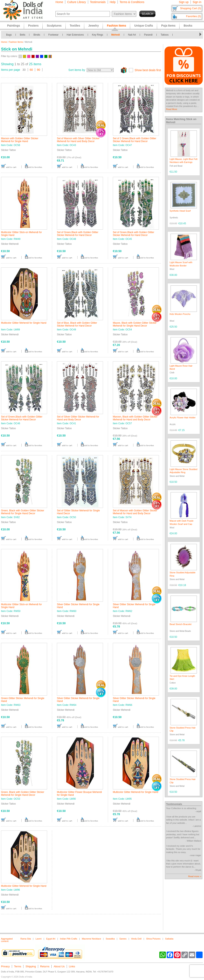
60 (31, 70)
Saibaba (169, 939)
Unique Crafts (144, 26)
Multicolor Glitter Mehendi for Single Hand (24, 323)
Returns (45, 966)
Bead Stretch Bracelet (181, 624)
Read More (172, 109)
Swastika (110, 939)
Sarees (123, 939)
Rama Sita (26, 939)
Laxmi (38, 939)
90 (39, 70)
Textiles (75, 26)
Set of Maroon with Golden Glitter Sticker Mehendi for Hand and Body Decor (135, 512)
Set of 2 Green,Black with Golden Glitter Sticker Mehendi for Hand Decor (135, 140)
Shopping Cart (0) (190, 8)
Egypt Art (51, 939)
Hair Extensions (75, 35)
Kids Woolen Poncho (180, 314)
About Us (59, 966)
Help (113, 2)
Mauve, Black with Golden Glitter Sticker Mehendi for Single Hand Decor (135, 324)
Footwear (53, 35)
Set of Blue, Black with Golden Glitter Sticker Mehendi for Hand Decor (77, 324)
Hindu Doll (136, 939)
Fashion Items (16, 42)
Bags (9, 35)
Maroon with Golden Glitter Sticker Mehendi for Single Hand (20, 140)
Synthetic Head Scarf (180, 211)
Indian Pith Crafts (69, 939)
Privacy (5, 966)
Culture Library (76, 2)
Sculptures (54, 26)
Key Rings (98, 35)
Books (188, 26)
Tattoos (165, 35)
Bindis (37, 35)
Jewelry (94, 26)
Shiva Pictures (153, 939)
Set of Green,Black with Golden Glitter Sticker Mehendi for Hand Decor (78, 234)
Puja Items (168, 26)
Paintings (14, 26)
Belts (23, 35)
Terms (18, 966)
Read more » (195, 876)
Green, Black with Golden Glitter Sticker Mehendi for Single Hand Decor (23, 512)
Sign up (184, 2)
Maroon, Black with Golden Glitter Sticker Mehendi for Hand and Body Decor (135, 418)
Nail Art (132, 35)
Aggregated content (7, 940)
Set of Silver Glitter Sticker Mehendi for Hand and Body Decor (78, 418)
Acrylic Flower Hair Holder (183, 418)
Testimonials (98, 2)
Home (59, 2)
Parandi (148, 35)
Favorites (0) (193, 16)
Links (72, 966)
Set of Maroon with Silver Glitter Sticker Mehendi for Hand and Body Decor (78, 140)
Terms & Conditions (132, 2)
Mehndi (116, 35)
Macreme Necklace (91, 939)
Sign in (197, 2)
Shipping (31, 966)
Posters (33, 26)
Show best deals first (148, 70)
